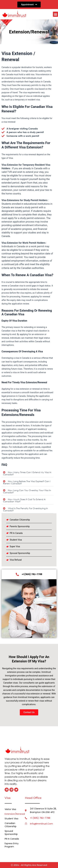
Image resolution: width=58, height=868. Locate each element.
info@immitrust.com (41, 824)
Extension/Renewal (12, 814)
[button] (55, 14)
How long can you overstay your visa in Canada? (27, 491)
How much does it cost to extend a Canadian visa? (24, 500)
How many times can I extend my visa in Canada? (27, 473)
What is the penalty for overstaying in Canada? (26, 509)
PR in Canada (12, 839)
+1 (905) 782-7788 (40, 818)
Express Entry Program (12, 845)
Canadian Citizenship (11, 825)
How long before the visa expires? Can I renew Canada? (27, 482)
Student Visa (11, 819)
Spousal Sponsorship (11, 833)
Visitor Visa (10, 809)
